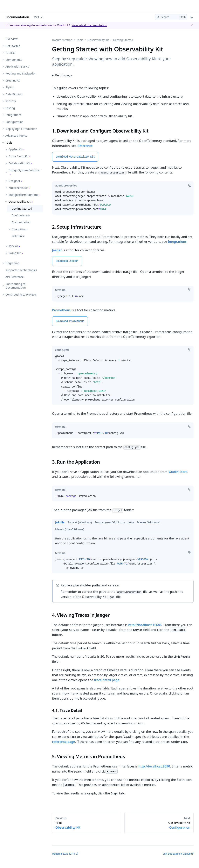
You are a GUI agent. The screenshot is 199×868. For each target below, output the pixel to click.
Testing (10, 108)
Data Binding (14, 94)
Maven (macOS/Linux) (70, 529)
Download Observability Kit (75, 157)
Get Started (13, 46)
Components (14, 60)
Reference (18, 236)
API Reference (15, 277)
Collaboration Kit (19, 163)
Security (11, 101)
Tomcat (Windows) (80, 522)
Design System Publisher (25, 170)
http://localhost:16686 (145, 625)
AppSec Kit (15, 149)
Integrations (14, 115)
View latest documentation (89, 25)
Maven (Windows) (149, 522)
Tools (9, 143)
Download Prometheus (70, 321)
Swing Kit (15, 253)
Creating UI (13, 80)
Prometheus (61, 310)
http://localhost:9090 (154, 766)
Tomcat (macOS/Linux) (110, 522)
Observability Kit (20, 202)
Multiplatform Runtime (24, 195)
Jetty (131, 522)
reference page (64, 742)
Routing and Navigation (21, 73)
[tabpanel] (123, 202)
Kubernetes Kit (18, 188)
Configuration (14, 122)
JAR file (60, 522)
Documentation (17, 17)
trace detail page (107, 680)
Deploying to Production (21, 129)
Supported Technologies (21, 270)
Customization (21, 222)
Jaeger (57, 250)
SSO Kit (13, 246)
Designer (14, 181)
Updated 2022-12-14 (64, 854)
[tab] (66, 186)
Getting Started (22, 209)
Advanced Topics (16, 136)
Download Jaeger (67, 261)
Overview (11, 39)
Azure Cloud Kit (19, 156)
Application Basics (17, 66)
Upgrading (12, 263)
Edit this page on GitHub (177, 854)
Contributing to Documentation (16, 286)
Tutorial (10, 53)
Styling (10, 87)
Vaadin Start (178, 472)
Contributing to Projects (21, 294)
